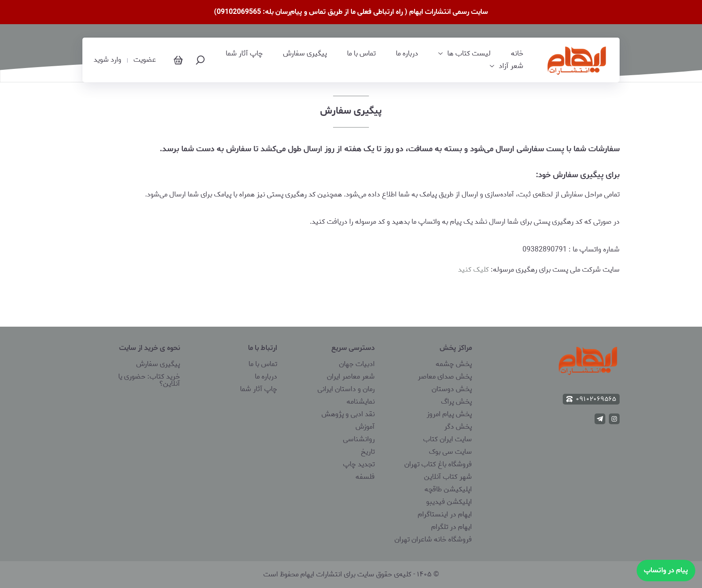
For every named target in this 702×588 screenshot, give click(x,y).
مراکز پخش (456, 348)
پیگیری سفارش (305, 54)
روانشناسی (359, 439)
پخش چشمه (454, 364)
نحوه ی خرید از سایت (150, 348)
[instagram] (614, 419)
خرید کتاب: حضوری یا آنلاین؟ (149, 380)
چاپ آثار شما (244, 54)
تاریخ (368, 452)
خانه (517, 54)
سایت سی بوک (450, 452)
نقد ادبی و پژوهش (348, 414)
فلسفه (365, 477)
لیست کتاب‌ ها (469, 54)
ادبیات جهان (357, 364)
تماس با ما (361, 54)
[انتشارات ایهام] (577, 60)
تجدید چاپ (359, 464)
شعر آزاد (511, 66)
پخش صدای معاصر (445, 377)
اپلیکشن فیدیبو (449, 502)
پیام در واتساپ (666, 570)
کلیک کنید (473, 270)
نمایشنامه (361, 402)
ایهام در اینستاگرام (445, 514)
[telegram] (600, 419)
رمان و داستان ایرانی (346, 389)
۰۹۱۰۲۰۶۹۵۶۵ (591, 399)
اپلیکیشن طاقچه (448, 489)
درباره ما (407, 54)
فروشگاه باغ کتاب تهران (438, 464)
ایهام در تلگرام (452, 527)
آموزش (365, 427)
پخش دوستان (452, 389)
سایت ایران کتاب (447, 439)
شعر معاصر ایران (351, 377)
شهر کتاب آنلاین (448, 477)
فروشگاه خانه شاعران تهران (433, 539)
